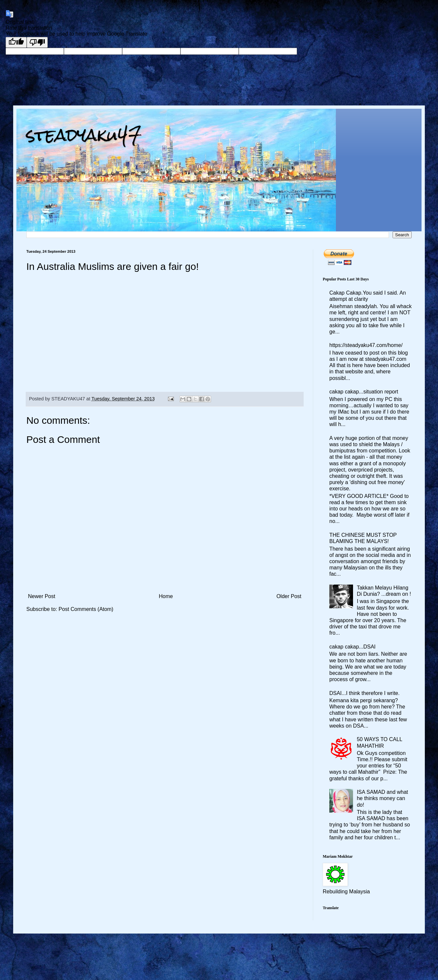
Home (166, 596)
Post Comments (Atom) (86, 609)
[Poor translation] (37, 42)
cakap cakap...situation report (364, 392)
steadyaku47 (84, 135)
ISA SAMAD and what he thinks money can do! (382, 798)
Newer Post (42, 596)
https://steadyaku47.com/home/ (366, 345)
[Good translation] (16, 42)
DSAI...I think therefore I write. (364, 693)
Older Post (289, 596)
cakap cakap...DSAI (353, 647)
